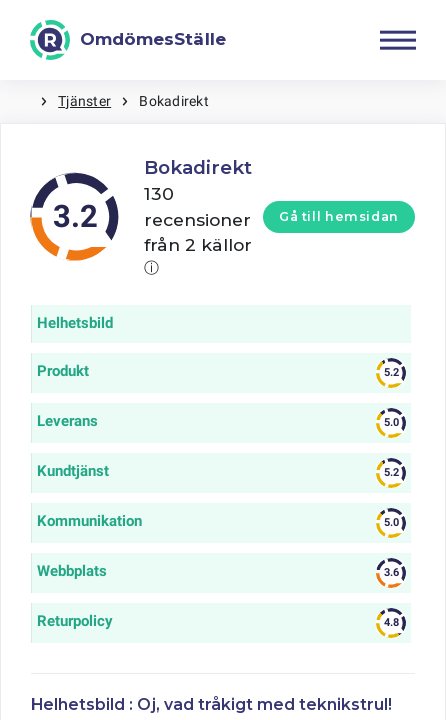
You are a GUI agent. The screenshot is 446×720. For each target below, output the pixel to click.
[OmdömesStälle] (128, 40)
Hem (20, 101)
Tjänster (84, 101)
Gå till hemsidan (339, 216)
